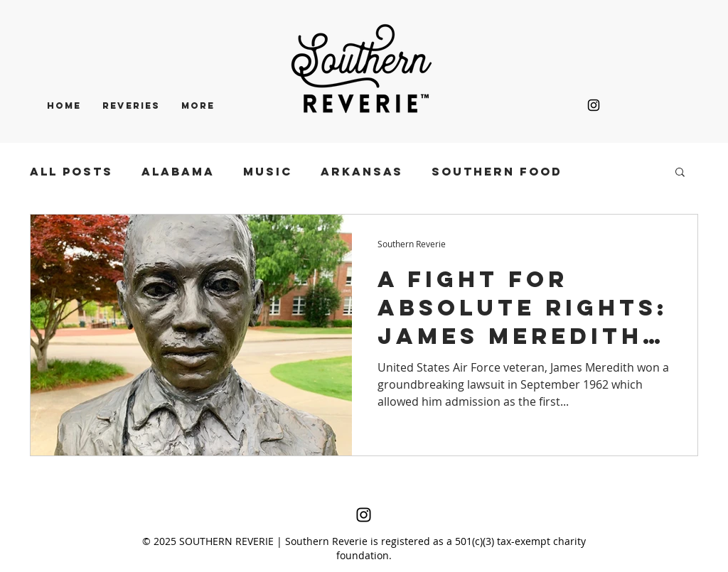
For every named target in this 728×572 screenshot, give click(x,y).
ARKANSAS (362, 172)
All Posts (71, 172)
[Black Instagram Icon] (594, 105)
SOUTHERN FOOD (497, 172)
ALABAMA (178, 172)
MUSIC (268, 172)
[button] (680, 173)
